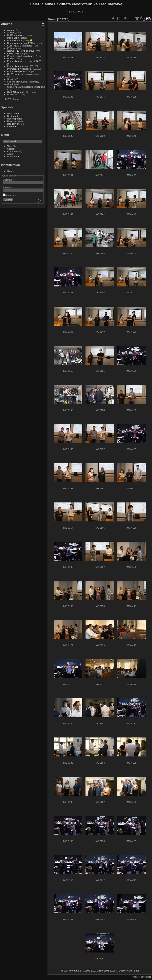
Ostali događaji (15, 53)
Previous (73, 971)
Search (11, 149)
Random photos (16, 124)
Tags (10, 146)
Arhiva (11, 33)
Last (136, 971)
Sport (10, 79)
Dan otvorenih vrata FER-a (21, 43)
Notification (13, 156)
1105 (106, 971)
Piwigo (148, 977)
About (10, 154)
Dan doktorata (15, 40)
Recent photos (15, 119)
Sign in (11, 171)
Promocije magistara (18, 66)
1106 (113, 971)
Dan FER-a (13, 38)
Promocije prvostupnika (19, 69)
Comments (13, 151)
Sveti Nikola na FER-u (19, 92)
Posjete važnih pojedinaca (21, 56)
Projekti (11, 58)
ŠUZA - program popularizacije (23, 74)
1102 (87, 971)
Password (8, 187)
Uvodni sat (13, 94)
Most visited (13, 113)
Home (52, 19)
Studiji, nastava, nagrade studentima (26, 87)
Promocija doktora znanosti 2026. (25, 61)
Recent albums (15, 121)
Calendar (12, 126)
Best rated (13, 116)
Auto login (10, 195)
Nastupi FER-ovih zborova (21, 51)
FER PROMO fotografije (20, 46)
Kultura (11, 48)
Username (8, 180)
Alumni (11, 30)
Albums (7, 24)
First (63, 971)
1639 (122, 971)
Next (129, 971)
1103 (94, 971)
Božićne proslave (16, 35)
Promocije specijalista (19, 71)
